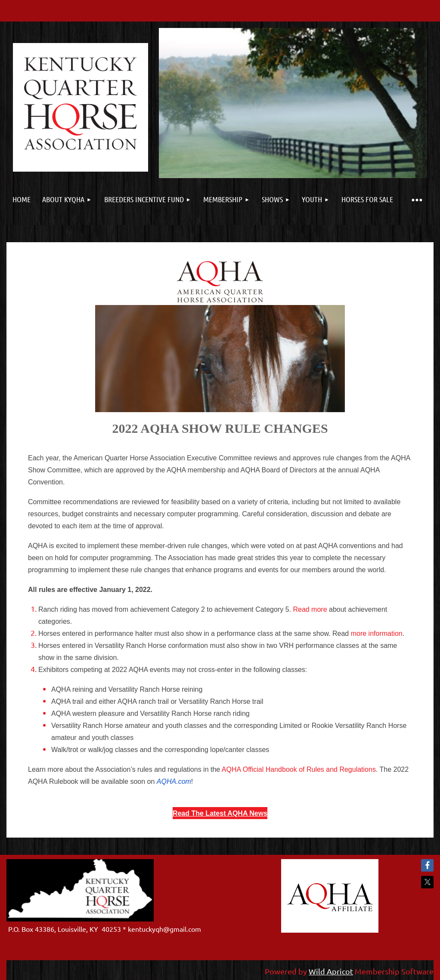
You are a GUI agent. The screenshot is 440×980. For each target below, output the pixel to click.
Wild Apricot (331, 971)
